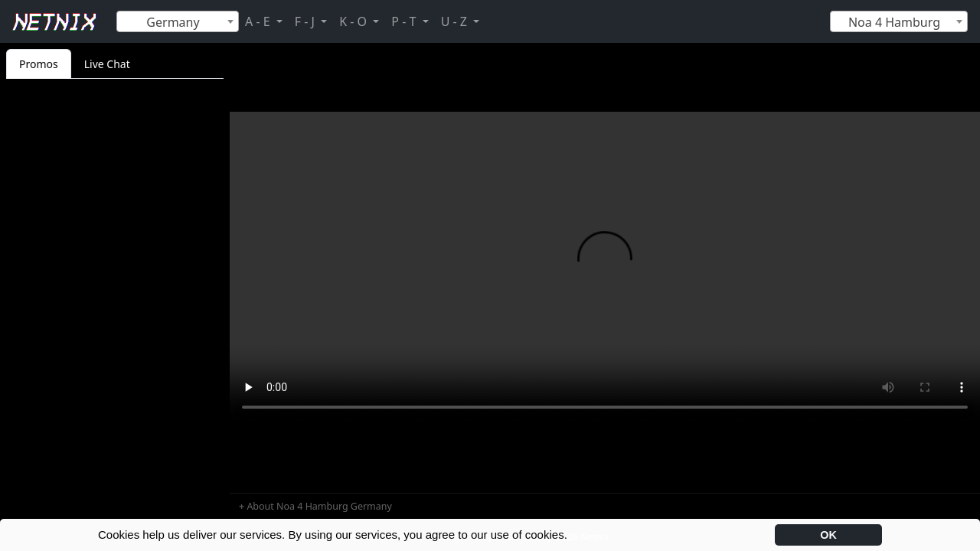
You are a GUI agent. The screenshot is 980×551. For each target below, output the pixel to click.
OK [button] (828, 535)
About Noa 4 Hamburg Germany (319, 506)
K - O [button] (354, 21)
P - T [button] (405, 21)
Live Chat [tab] (107, 64)
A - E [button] (259, 21)
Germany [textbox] (173, 22)
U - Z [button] (456, 21)
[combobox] (178, 21)
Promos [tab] (39, 64)
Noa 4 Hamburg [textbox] (894, 22)
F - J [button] (306, 21)
